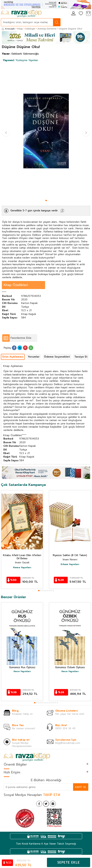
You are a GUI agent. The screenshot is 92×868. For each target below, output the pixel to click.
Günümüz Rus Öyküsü (22, 668)
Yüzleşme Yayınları (20, 60)
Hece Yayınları (22, 672)
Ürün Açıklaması (13, 357)
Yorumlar (34, 357)
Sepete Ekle (69, 862)
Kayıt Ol (81, 787)
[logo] (21, 14)
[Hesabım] (73, 14)
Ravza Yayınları (22, 568)
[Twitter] (46, 804)
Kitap (20, 29)
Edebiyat (30, 29)
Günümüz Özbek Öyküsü (70, 668)
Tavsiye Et (81, 357)
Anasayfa (8, 29)
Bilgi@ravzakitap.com (68, 743)
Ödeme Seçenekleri (57, 357)
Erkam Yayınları (70, 564)
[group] (46, 131)
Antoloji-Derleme (47, 29)
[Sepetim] (88, 14)
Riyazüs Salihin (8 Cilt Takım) (70, 555)
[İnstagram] (53, 804)
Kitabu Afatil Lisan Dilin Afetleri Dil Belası (22, 557)
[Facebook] (39, 804)
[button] (46, 200)
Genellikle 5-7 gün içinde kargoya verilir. (34, 211)
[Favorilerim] (81, 14)
